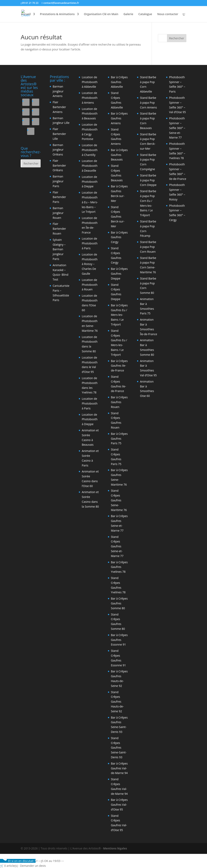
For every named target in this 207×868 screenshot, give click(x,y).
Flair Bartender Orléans (59, 165)
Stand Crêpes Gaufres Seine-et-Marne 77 (117, 546)
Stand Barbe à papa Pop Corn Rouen (148, 247)
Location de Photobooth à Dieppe (90, 182)
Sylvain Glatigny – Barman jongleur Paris (59, 249)
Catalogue (145, 14)
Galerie (128, 14)
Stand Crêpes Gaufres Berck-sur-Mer (118, 217)
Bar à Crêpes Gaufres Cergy (119, 237)
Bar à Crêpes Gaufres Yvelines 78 (119, 567)
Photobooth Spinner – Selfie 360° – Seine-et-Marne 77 (177, 128)
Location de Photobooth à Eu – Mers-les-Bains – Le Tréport (90, 202)
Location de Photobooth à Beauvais (90, 114)
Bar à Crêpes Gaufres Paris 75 (119, 439)
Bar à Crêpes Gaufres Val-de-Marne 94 (119, 768)
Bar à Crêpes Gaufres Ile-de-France (119, 366)
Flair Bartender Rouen (59, 229)
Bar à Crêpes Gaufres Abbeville (119, 82)
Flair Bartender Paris (59, 197)
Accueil (26, 14)
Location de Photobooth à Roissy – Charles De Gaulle (90, 264)
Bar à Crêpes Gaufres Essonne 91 (119, 640)
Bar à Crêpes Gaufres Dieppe (119, 274)
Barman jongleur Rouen (58, 213)
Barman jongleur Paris (58, 181)
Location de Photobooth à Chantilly (90, 150)
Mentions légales (115, 848)
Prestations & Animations (57, 14)
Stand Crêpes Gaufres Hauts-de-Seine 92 (117, 702)
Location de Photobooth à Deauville (90, 166)
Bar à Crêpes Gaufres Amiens (119, 118)
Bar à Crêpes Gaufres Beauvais (119, 155)
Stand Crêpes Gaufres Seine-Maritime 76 (119, 500)
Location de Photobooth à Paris (90, 243)
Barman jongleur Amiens (58, 91)
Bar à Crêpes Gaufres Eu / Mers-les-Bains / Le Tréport (119, 315)
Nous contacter (168, 14)
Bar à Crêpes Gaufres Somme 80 (119, 603)
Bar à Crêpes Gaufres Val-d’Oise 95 (119, 805)
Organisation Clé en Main (101, 14)
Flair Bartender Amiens (59, 107)
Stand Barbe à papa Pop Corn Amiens (148, 103)
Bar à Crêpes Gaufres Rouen (119, 402)
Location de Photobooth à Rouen (90, 285)
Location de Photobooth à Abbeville (90, 82)
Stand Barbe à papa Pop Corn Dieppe (148, 180)
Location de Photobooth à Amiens (90, 98)
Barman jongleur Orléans (58, 150)
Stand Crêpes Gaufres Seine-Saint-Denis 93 (119, 748)
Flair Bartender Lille (59, 134)
